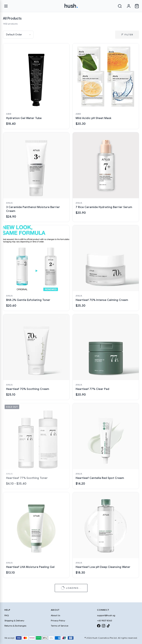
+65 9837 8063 (104, 621)
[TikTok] (108, 626)
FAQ (7, 615)
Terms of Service (60, 626)
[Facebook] (99, 626)
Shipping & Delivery (14, 621)
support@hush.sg (106, 615)
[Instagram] (104, 626)
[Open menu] (6, 6)
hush (71, 6)
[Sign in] (129, 6)
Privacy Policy (58, 621)
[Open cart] (137, 6)
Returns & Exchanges (15, 626)
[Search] (120, 6)
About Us (55, 615)
